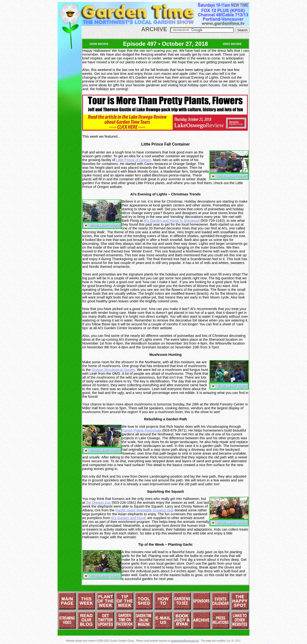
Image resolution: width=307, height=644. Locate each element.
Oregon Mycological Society (113, 370)
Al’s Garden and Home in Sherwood (171, 221)
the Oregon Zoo (98, 503)
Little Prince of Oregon (134, 160)
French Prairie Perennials (141, 430)
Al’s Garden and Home (129, 518)
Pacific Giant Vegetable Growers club (144, 510)
